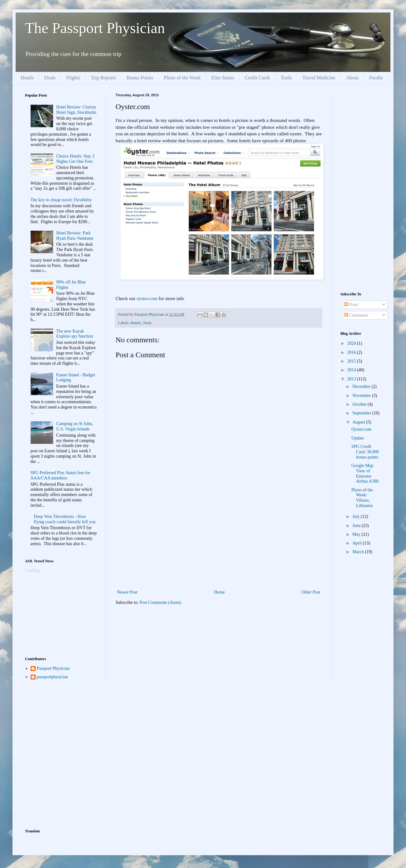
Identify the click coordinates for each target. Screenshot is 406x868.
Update (358, 438)
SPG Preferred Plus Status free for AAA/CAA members (61, 475)
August (359, 422)
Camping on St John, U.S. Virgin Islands (74, 426)
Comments (356, 315)
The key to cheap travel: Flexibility (61, 200)
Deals (50, 78)
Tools (286, 78)
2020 (352, 343)
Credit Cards (257, 78)
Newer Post (127, 592)
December (362, 386)
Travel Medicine (319, 78)
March (359, 552)
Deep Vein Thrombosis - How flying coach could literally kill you (65, 519)
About (352, 78)
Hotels (27, 78)
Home (220, 592)
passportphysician (52, 677)
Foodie (376, 78)
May (357, 534)
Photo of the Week (182, 78)
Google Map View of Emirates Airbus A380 (365, 473)
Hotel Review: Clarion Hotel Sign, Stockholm (76, 110)
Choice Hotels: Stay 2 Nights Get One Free (75, 159)
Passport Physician (53, 668)
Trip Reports (104, 78)
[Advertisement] (219, 541)
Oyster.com (361, 429)
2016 (352, 352)
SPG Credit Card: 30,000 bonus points (365, 452)
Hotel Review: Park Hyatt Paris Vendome (75, 236)
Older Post (311, 592)
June (357, 526)
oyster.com (147, 298)
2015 (352, 361)
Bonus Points (140, 78)
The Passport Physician (95, 28)
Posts (351, 305)
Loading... (34, 570)
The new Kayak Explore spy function (74, 334)
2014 (352, 370)
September (362, 413)
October (360, 404)
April (357, 543)
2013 (352, 379)
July (356, 517)
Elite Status (223, 78)
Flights (73, 78)
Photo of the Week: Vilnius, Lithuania (362, 498)
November (362, 396)
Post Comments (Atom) (160, 602)
